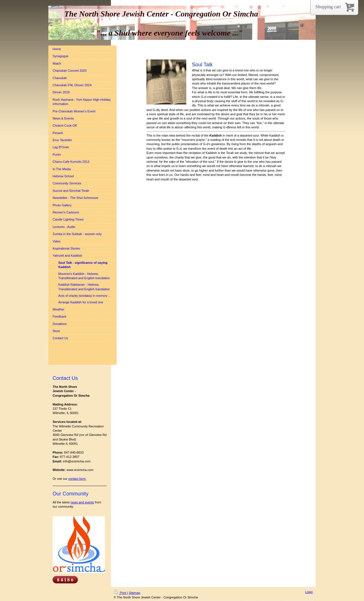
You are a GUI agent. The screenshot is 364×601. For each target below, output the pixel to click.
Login (309, 592)
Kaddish (215, 135)
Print (120, 593)
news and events (82, 502)
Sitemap (135, 593)
